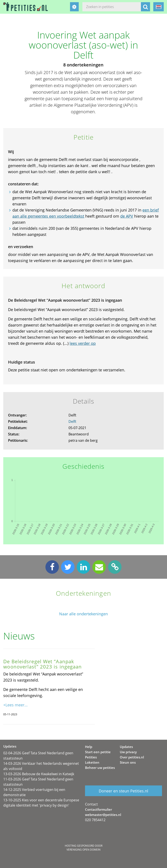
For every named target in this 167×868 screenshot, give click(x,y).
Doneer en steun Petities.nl (124, 791)
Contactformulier (99, 809)
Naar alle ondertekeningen (83, 614)
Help (89, 747)
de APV (127, 216)
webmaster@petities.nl (103, 815)
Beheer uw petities (100, 768)
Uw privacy (128, 752)
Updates (126, 747)
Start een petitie (98, 752)
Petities (91, 757)
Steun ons (128, 762)
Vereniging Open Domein (83, 850)
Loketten (92, 762)
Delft (72, 421)
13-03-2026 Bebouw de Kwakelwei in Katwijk (39, 774)
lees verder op (83, 343)
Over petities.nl (132, 757)
